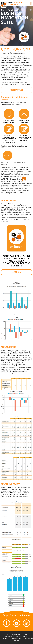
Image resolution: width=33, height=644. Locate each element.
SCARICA (17, 272)
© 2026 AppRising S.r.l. (14, 634)
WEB (17, 4)
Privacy (5, 638)
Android (19, 2)
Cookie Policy (16, 638)
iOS (15, 2)
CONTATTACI (17, 90)
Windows (12, 4)
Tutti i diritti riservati (21, 636)
